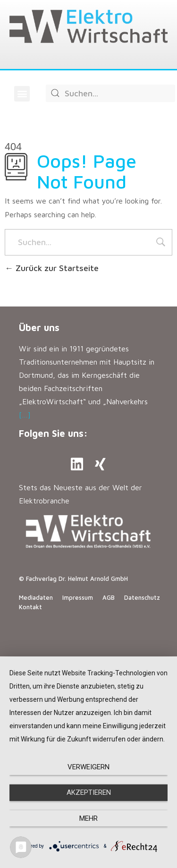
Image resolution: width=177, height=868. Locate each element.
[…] (25, 415)
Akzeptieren (89, 792)
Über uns (39, 328)
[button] (22, 94)
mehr (88, 818)
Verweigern (88, 767)
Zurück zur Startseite (52, 268)
